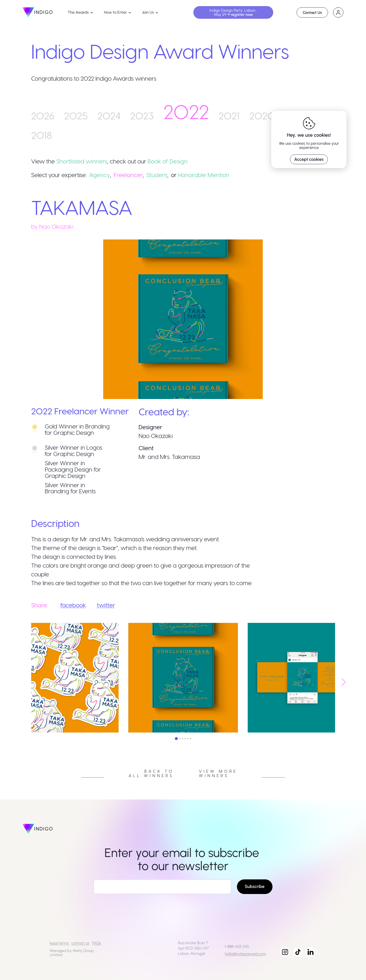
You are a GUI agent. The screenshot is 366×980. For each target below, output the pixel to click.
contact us (80, 943)
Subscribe (255, 886)
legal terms (59, 943)
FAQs (97, 943)
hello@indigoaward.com (245, 954)
